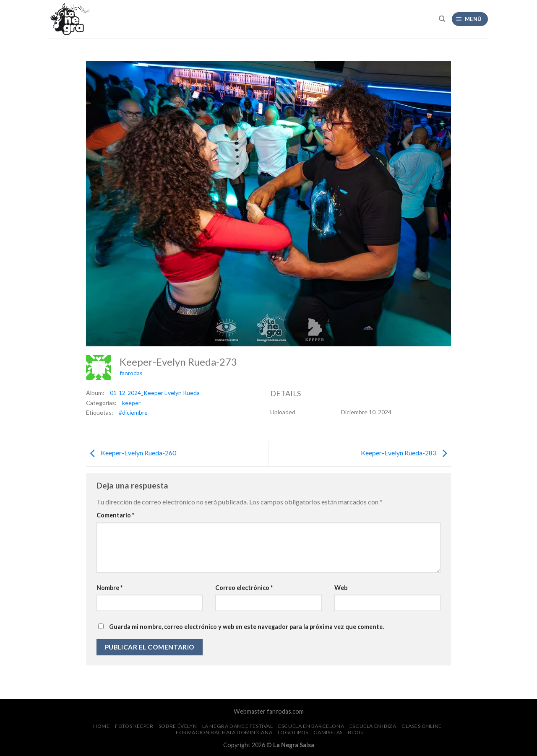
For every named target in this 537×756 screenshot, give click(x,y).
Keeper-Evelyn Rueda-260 (131, 453)
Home (101, 726)
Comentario (115, 515)
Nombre (109, 588)
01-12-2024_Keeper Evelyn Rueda (155, 393)
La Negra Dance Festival (238, 726)
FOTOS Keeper (134, 726)
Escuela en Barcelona (311, 726)
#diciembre (133, 412)
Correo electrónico (244, 588)
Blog (355, 732)
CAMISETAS (328, 732)
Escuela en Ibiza (373, 726)
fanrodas (131, 373)
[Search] (442, 19)
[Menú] (470, 19)
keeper (131, 403)
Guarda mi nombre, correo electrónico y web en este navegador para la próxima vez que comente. (246, 627)
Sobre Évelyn (178, 726)
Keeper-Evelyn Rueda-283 (406, 453)
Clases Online (422, 726)
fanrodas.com (285, 711)
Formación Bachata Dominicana (224, 732)
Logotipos (293, 732)
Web (341, 588)
